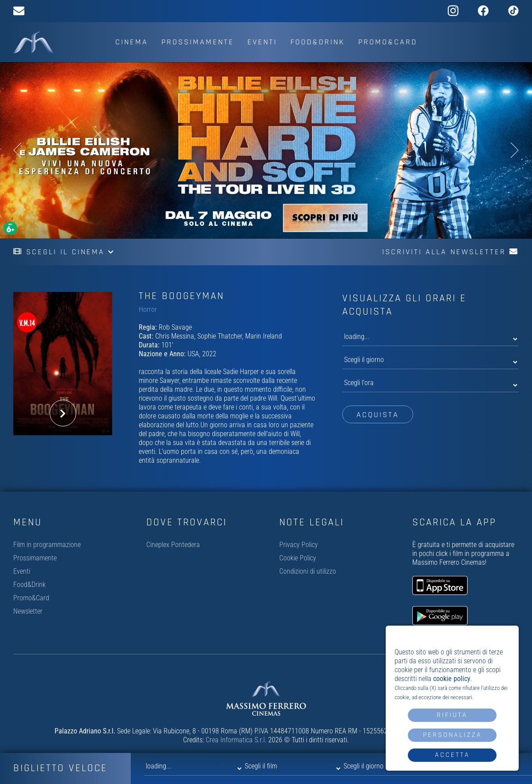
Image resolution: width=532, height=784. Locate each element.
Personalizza (452, 735)
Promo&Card (388, 42)
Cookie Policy (298, 558)
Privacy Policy (299, 545)
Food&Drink (318, 42)
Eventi (262, 42)
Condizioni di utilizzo (308, 571)
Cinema (132, 42)
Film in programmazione (47, 545)
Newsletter (28, 611)
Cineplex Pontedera (173, 545)
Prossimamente (198, 42)
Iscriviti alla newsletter (450, 252)
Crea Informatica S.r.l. (236, 740)
